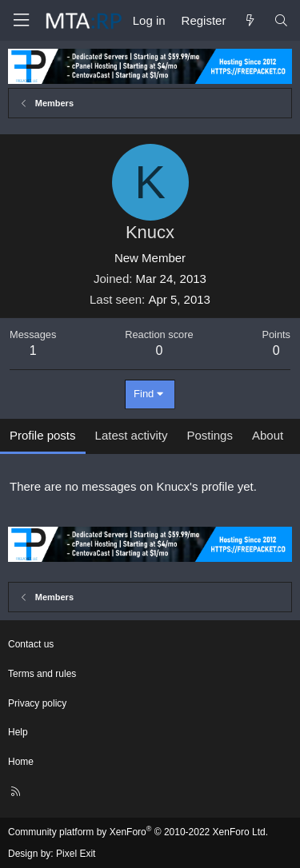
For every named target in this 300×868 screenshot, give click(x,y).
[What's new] (249, 20)
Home (21, 762)
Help (18, 732)
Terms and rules (42, 674)
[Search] (281, 20)
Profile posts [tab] (43, 435)
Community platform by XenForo (138, 832)
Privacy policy (37, 703)
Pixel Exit (76, 854)
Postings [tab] (210, 435)
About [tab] (268, 435)
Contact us (31, 644)
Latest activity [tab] (132, 435)
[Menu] (21, 20)
